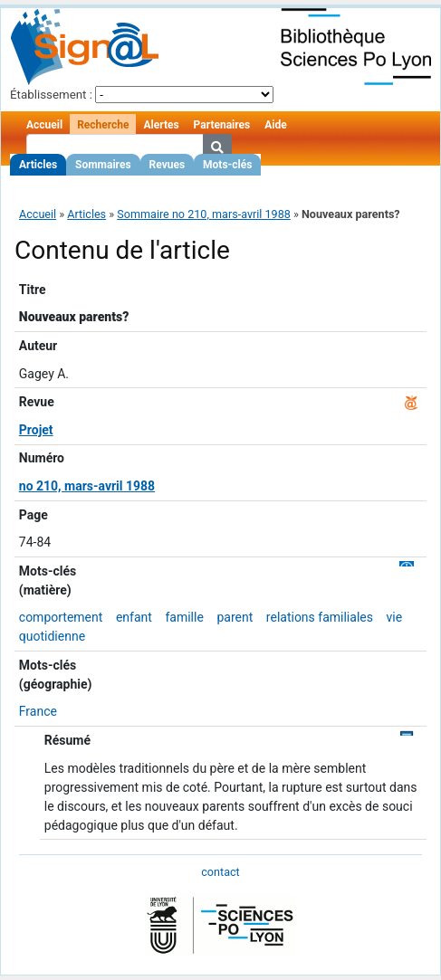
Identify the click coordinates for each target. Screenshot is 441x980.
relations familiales (320, 617)
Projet (36, 430)
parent (235, 617)
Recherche (103, 125)
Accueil (44, 125)
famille (184, 617)
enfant (134, 617)
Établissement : (51, 95)
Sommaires (103, 165)
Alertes (161, 125)
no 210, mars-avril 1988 (87, 486)
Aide (275, 125)
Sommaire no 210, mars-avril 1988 (204, 214)
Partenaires (222, 125)
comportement (61, 617)
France (38, 711)
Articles (38, 165)
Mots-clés (227, 165)
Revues (168, 165)
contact (220, 872)
